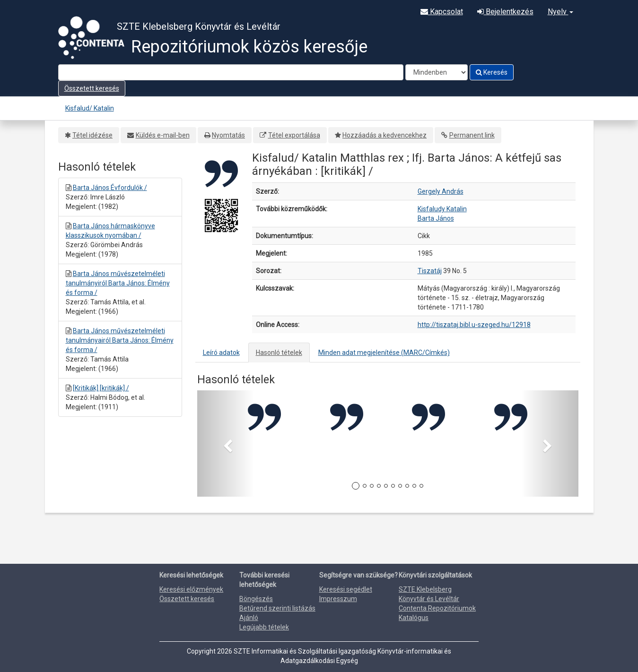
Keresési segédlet (346, 589)
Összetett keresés (92, 88)
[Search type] (437, 72)
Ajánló (249, 618)
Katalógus (414, 618)
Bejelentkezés (505, 12)
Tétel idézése (92, 135)
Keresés (492, 72)
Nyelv (560, 12)
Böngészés (256, 599)
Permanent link (472, 135)
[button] (226, 444)
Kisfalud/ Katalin (90, 108)
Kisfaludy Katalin (442, 209)
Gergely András (441, 191)
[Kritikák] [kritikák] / (101, 388)
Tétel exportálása (294, 135)
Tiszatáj (430, 271)
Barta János (436, 218)
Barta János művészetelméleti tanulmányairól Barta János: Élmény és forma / (120, 340)
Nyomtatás (228, 135)
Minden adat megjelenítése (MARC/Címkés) (384, 353)
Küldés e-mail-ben (163, 135)
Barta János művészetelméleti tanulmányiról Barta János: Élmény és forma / (118, 283)
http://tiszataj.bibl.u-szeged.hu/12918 (474, 325)
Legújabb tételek (264, 627)
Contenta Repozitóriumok (437, 608)
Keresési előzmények (191, 589)
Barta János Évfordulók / (110, 188)
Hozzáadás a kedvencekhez (385, 135)
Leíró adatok (221, 353)
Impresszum (338, 599)
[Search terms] (231, 72)
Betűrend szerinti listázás (277, 608)
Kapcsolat (442, 12)
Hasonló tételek (279, 353)
